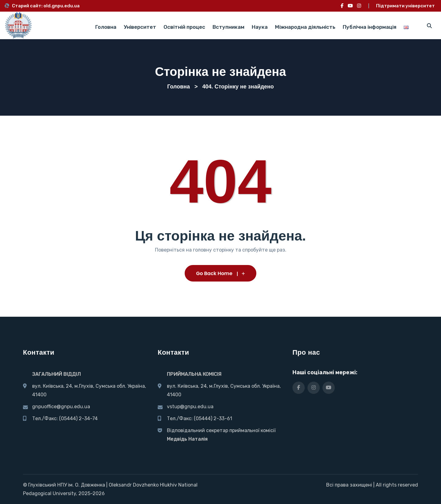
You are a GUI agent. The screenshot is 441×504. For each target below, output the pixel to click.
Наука (260, 27)
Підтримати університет (405, 6)
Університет (140, 27)
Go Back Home (221, 273)
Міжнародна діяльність (305, 27)
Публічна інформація (369, 27)
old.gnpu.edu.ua (62, 6)
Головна (106, 27)
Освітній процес (184, 27)
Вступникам (228, 27)
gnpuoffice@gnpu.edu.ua (61, 407)
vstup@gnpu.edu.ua (190, 407)
